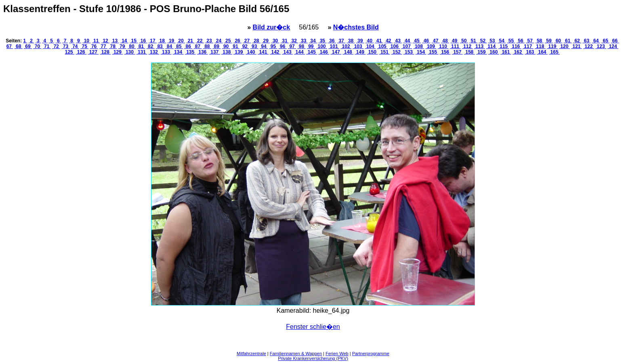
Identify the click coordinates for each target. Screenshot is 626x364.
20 (181, 41)
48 (445, 41)
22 (200, 41)
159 (482, 52)
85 (179, 46)
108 (419, 46)
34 (313, 41)
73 (65, 46)
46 (426, 41)
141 (263, 52)
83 (160, 46)
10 (86, 41)
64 (596, 41)
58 (540, 41)
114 (492, 46)
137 (215, 52)
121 (577, 46)
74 (75, 46)
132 (154, 52)
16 (143, 41)
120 (564, 46)
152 (397, 52)
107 (407, 46)
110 (443, 46)
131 (142, 52)
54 (502, 41)
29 (266, 41)
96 (283, 46)
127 (93, 52)
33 (304, 41)
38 (351, 41)
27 (247, 41)
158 (469, 52)
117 (528, 46)
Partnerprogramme (371, 354)
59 (549, 41)
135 (190, 52)
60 (558, 41)
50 (464, 41)
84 (169, 46)
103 (358, 46)
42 (389, 41)
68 (19, 46)
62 (577, 41)
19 (172, 41)
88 (207, 46)
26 (237, 41)
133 (166, 52)
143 (287, 52)
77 (103, 46)
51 (473, 41)
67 (10, 46)
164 (542, 52)
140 (251, 52)
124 (613, 46)
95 (273, 46)
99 (311, 46)
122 (589, 46)
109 (431, 46)
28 (256, 41)
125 (70, 52)
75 (84, 46)
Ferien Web (337, 354)
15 (134, 41)
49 (454, 41)
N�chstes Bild (356, 27)
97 (292, 46)
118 (540, 46)
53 (492, 41)
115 (504, 46)
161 (506, 52)
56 (521, 41)
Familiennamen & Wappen (296, 354)
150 (373, 52)
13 (115, 41)
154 (421, 52)
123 (601, 46)
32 (294, 41)
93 (254, 46)
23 (209, 41)
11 (96, 41)
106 (394, 46)
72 (56, 46)
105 (382, 46)
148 (348, 52)
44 (408, 41)
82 (151, 46)
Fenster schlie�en (313, 327)
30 (275, 41)
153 (409, 52)
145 (312, 52)
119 (552, 46)
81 (141, 46)
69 (28, 46)
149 (360, 52)
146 (324, 52)
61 (568, 41)
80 (132, 46)
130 (130, 52)
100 (322, 46)
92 (245, 46)
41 (379, 41)
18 (162, 41)
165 (554, 52)
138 (227, 52)
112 (467, 46)
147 (336, 52)
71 (47, 46)
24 (218, 41)
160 (494, 52)
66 (615, 41)
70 (37, 46)
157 (457, 52)
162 (518, 52)
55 (511, 41)
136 (203, 52)
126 (81, 52)
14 (124, 41)
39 (360, 41)
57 (530, 41)
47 (436, 41)
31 (285, 41)
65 (605, 41)
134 (178, 52)
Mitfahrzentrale (251, 354)
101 (334, 46)
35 (322, 41)
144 (299, 52)
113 (480, 46)
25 (228, 41)
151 (385, 52)
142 (275, 52)
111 (455, 46)
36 (332, 41)
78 (113, 46)
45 (417, 41)
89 (216, 46)
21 (190, 41)
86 (188, 46)
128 (106, 52)
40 (370, 41)
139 (239, 52)
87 (198, 46)
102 (346, 46)
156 (445, 52)
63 (586, 41)
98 (301, 46)
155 (433, 52)
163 (530, 52)
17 (153, 41)
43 (398, 41)
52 (483, 41)
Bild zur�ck (271, 27)
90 (226, 46)
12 (105, 41)
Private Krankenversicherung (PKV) (313, 358)
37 (341, 41)
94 (264, 46)
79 (122, 46)
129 (118, 52)
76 (94, 46)
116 (516, 46)
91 (235, 46)
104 (370, 46)
